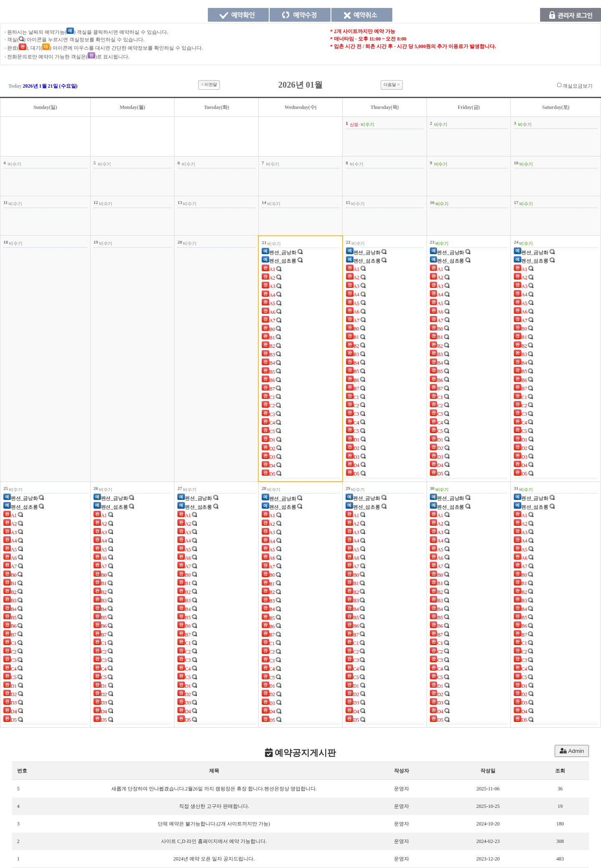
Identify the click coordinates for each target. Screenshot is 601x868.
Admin (572, 751)
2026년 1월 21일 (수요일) (50, 86)
